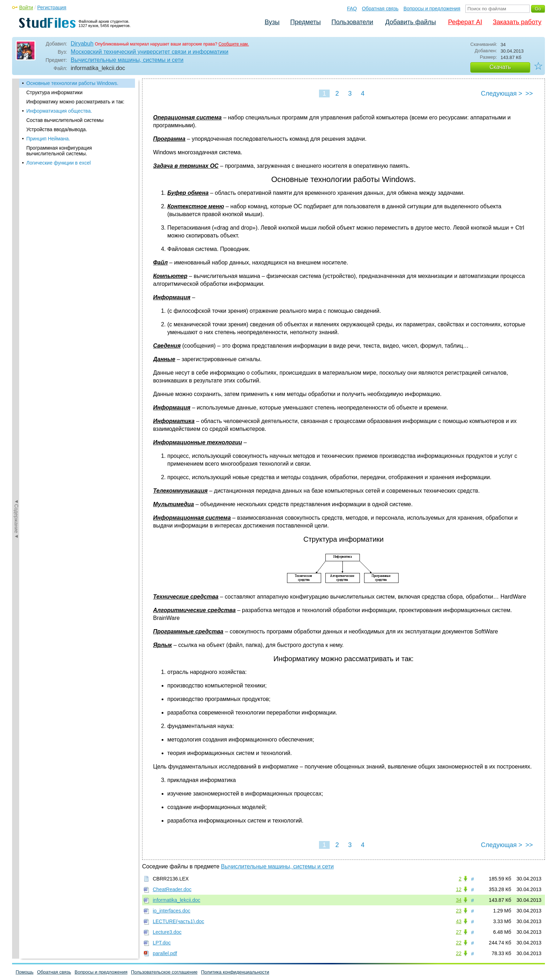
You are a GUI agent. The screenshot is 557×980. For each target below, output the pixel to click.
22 (459, 943)
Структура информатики (54, 92)
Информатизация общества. (59, 111)
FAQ (352, 9)
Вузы (272, 22)
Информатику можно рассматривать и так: (75, 102)
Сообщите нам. (234, 44)
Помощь (25, 972)
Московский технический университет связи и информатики (150, 52)
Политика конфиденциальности (235, 972)
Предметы (305, 22)
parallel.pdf (165, 953)
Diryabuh (82, 44)
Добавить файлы (410, 22)
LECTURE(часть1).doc (179, 921)
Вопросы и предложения (432, 9)
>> (529, 93)
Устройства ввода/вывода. (57, 129)
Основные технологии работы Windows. (72, 83)
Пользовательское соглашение (164, 972)
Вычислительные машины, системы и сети (127, 60)
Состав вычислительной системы (65, 120)
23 (459, 911)
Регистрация (52, 7)
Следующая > (502, 93)
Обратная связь (380, 9)
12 (459, 889)
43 (459, 921)
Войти (26, 7)
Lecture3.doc (167, 932)
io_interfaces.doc (172, 911)
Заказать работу (517, 22)
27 (459, 932)
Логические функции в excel (58, 163)
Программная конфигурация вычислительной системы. (59, 151)
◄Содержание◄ (16, 203)
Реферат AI (465, 22)
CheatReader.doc (172, 889)
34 (459, 900)
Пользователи (352, 22)
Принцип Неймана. (48, 139)
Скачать (500, 67)
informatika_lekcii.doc (177, 900)
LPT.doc (162, 943)
